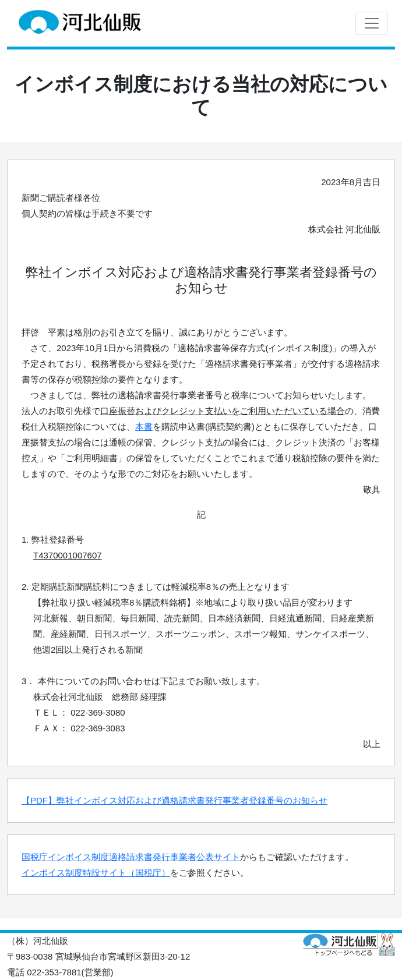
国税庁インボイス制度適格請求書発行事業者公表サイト (131, 857)
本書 (144, 427)
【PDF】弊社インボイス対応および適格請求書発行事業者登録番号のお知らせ (174, 800)
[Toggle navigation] (372, 23)
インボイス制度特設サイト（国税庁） (96, 873)
